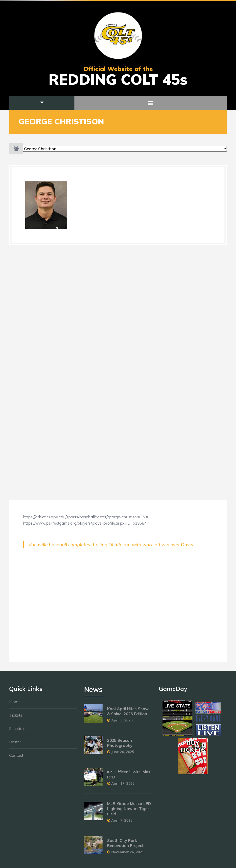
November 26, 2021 (128, 854)
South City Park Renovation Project (125, 845)
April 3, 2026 (122, 722)
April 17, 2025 (123, 786)
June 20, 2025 (123, 754)
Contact (16, 758)
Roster (15, 744)
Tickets (16, 717)
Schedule (17, 731)
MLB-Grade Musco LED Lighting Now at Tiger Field (129, 811)
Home (15, 704)
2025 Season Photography (120, 745)
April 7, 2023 (122, 823)
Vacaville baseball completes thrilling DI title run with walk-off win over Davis (111, 545)
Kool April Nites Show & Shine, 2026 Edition (128, 713)
